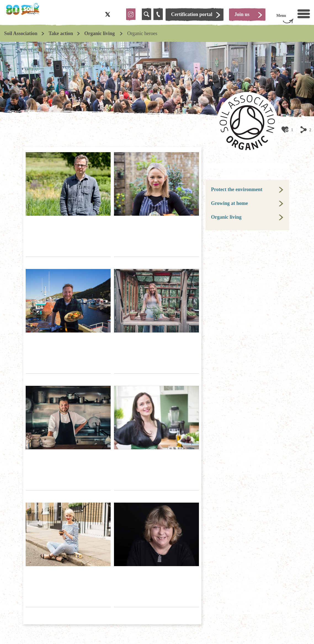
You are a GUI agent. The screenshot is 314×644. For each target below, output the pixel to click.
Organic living (100, 33)
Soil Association (21, 33)
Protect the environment (237, 189)
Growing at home (230, 203)
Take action (61, 33)
